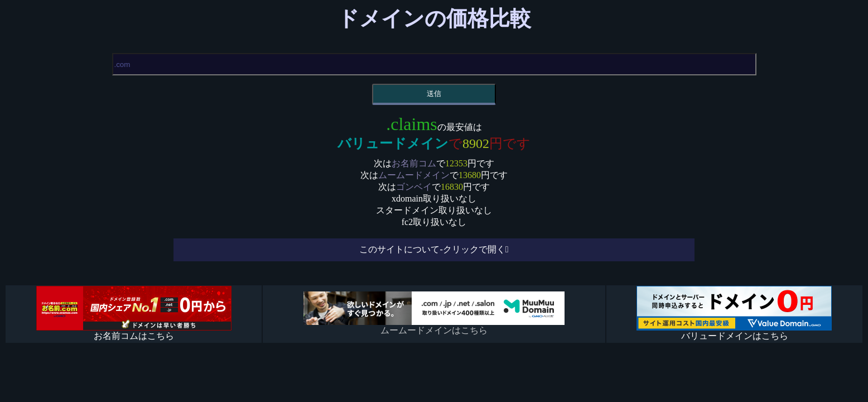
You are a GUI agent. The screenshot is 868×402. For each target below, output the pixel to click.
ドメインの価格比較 (434, 18)
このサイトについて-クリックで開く (432, 249)
